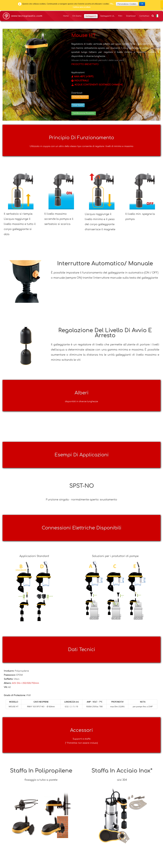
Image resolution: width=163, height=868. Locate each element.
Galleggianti (91, 16)
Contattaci (144, 16)
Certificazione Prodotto (84, 113)
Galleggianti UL (107, 16)
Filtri (120, 16)
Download (131, 16)
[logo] (22, 16)
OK (142, 4)
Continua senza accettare (81, 7)
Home (66, 16)
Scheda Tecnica (80, 97)
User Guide (78, 105)
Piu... (112, 4)
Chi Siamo (77, 16)
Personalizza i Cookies (127, 4)
